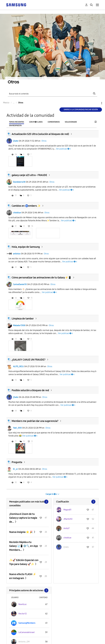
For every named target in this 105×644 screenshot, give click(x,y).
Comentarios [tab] (54, 122)
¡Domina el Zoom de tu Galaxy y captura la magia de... (23, 518)
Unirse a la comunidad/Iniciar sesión (81, 110)
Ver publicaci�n (63, 149)
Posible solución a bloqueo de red (30, 390)
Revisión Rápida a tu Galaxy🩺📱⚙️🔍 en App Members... (24, 546)
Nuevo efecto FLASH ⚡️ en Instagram (23, 576)
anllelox (17, 254)
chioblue (17, 213)
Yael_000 (17, 428)
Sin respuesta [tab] (15, 126)
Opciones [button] (97, 103)
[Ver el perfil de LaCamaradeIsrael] (27, 632)
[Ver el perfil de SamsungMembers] (27, 623)
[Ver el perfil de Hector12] (23, 614)
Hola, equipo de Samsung (26, 247)
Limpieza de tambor (23, 319)
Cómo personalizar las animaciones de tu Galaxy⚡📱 (42, 277)
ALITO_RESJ (18, 366)
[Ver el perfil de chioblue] (67, 538)
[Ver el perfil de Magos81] (67, 510)
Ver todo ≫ (29, 502)
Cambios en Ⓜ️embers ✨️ (26, 206)
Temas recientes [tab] (17, 122)
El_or (15, 469)
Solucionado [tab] (71, 122)
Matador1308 (19, 325)
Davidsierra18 (19, 182)
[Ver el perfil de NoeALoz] (22, 604)
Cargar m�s (51, 494)
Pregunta (17, 462)
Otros (44, 141)
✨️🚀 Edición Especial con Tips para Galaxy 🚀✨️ (24, 562)
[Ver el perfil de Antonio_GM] (24, 642)
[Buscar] (52, 94)
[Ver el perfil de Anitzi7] (67, 528)
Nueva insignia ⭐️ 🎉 (21, 532)
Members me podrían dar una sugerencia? (35, 421)
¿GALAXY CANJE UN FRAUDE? (29, 360)
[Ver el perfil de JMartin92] (68, 519)
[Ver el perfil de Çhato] (66, 547)
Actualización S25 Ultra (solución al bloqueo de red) (40, 134)
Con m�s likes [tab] (36, 122)
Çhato (16, 141)
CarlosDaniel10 (20, 284)
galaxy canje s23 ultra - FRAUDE (29, 175)
